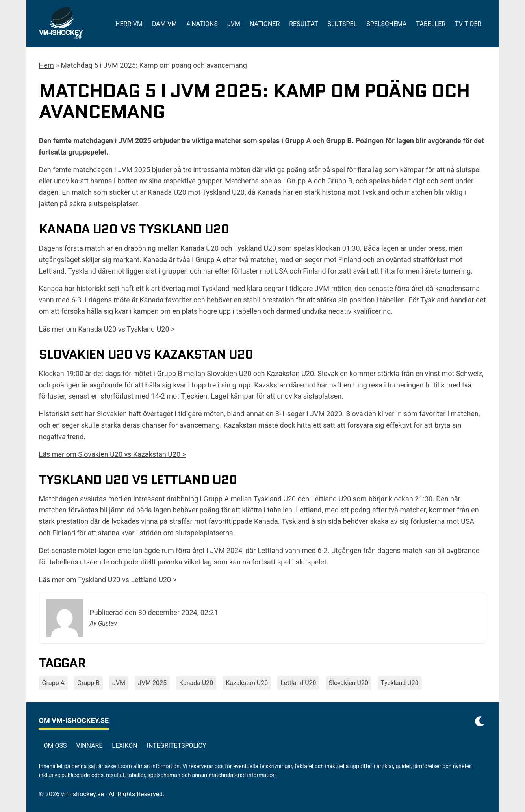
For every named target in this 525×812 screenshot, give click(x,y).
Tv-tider (468, 24)
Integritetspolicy (177, 746)
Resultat (303, 24)
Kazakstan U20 (247, 683)
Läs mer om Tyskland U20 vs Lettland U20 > (108, 580)
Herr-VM (129, 24)
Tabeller (431, 24)
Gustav (108, 623)
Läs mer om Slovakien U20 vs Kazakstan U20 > (113, 454)
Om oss (55, 746)
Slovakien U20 (349, 683)
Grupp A (54, 683)
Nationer (265, 24)
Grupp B (88, 683)
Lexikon (124, 746)
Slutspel (342, 24)
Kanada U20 (196, 683)
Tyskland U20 (400, 683)
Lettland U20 (298, 683)
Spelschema (386, 24)
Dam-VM (164, 24)
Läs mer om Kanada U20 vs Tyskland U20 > (107, 329)
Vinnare (89, 746)
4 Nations (202, 24)
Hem (46, 65)
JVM (234, 24)
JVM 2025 (152, 683)
